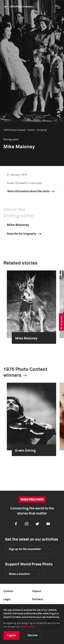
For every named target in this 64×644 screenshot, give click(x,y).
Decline (33, 635)
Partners (37, 599)
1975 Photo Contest (20, 7)
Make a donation (19, 574)
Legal (7, 599)
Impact (37, 591)
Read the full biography (22, 234)
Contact (8, 591)
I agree (11, 635)
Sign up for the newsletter (25, 549)
